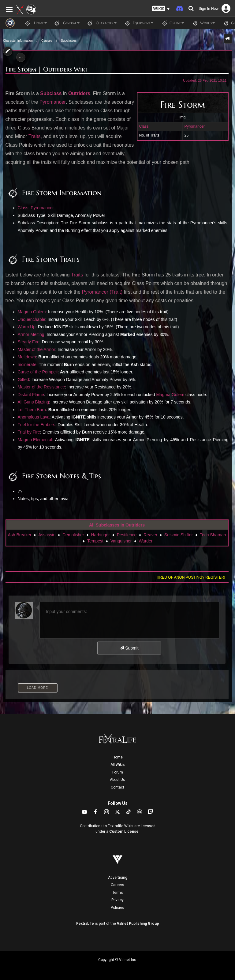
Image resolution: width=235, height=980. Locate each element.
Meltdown (27, 357)
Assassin (47, 535)
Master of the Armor (37, 349)
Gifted (23, 380)
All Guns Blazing (34, 402)
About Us (117, 780)
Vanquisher (121, 541)
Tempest (95, 541)
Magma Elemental (35, 440)
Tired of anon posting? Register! (191, 577)
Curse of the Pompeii (38, 372)
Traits (34, 136)
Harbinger (101, 535)
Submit (129, 648)
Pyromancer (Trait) (102, 292)
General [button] (66, 23)
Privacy (117, 900)
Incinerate (27, 365)
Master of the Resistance (41, 387)
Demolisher (73, 535)
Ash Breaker (20, 535)
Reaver (150, 535)
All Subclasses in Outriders (117, 525)
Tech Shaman (213, 535)
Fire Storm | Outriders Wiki (46, 69)
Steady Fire (29, 342)
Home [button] (35, 23)
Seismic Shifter (179, 535)
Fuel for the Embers (37, 425)
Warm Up (27, 327)
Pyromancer (195, 126)
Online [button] (172, 23)
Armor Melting (31, 334)
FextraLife (85, 924)
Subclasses (69, 41)
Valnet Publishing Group (138, 924)
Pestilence (127, 535)
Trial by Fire (29, 432)
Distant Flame (31, 395)
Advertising (118, 878)
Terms (118, 893)
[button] (161, 9)
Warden (146, 541)
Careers (117, 885)
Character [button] (101, 23)
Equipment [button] (138, 23)
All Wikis (118, 765)
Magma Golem (32, 312)
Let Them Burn (32, 410)
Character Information (18, 41)
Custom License (124, 831)
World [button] (202, 23)
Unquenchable (32, 319)
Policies (117, 908)
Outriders (79, 93)
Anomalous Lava (34, 417)
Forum (118, 772)
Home (118, 757)
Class (144, 126)
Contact (117, 787)
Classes (47, 41)
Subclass (51, 93)
